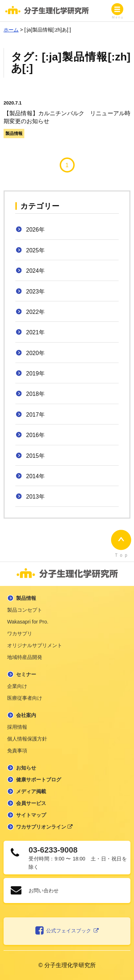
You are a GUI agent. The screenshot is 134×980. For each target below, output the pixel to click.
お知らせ (26, 768)
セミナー (26, 674)
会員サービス (31, 803)
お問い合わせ (44, 891)
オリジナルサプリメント (35, 645)
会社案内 (26, 715)
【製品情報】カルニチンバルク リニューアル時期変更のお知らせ (67, 112)
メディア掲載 (31, 791)
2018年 (35, 394)
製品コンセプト (25, 610)
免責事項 (17, 751)
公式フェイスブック (67, 931)
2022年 (35, 312)
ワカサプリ (20, 634)
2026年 (35, 230)
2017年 (35, 415)
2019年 (35, 373)
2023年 (35, 292)
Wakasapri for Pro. (28, 622)
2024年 (35, 271)
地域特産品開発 (25, 657)
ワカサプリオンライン (44, 827)
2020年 (35, 353)
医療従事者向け (25, 698)
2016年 (35, 435)
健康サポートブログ (39, 780)
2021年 (35, 332)
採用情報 (17, 727)
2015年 (35, 456)
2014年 (35, 476)
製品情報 (14, 134)
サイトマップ (31, 815)
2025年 (35, 250)
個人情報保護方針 (27, 739)
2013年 (35, 497)
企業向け (17, 686)
